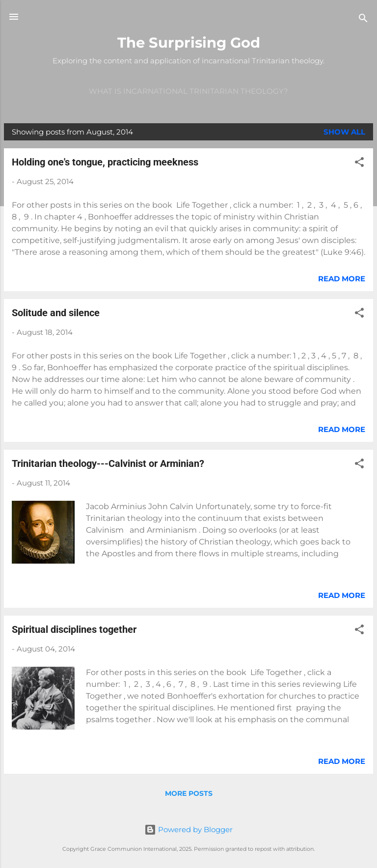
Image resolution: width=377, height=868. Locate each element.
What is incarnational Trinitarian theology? (188, 91)
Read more (342, 279)
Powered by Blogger (188, 829)
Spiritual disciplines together (74, 629)
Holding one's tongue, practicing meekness (105, 162)
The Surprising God (189, 42)
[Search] (363, 20)
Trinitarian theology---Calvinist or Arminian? (108, 463)
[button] (359, 164)
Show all (344, 132)
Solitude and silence (56, 313)
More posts (189, 793)
